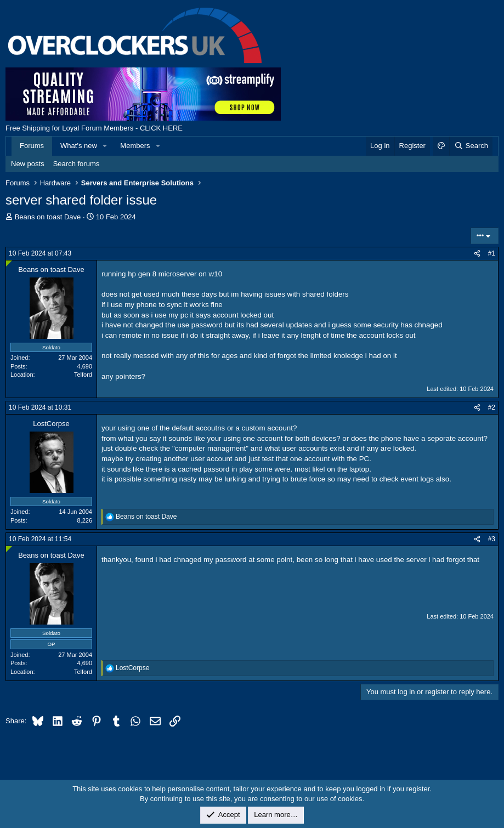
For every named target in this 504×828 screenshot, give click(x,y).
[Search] (471, 146)
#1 (492, 253)
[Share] (477, 254)
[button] (105, 146)
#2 (492, 407)
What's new (79, 146)
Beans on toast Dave (48, 217)
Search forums (77, 164)
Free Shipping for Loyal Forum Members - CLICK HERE (94, 128)
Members (135, 146)
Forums (32, 146)
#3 (492, 539)
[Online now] (9, 263)
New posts (28, 164)
